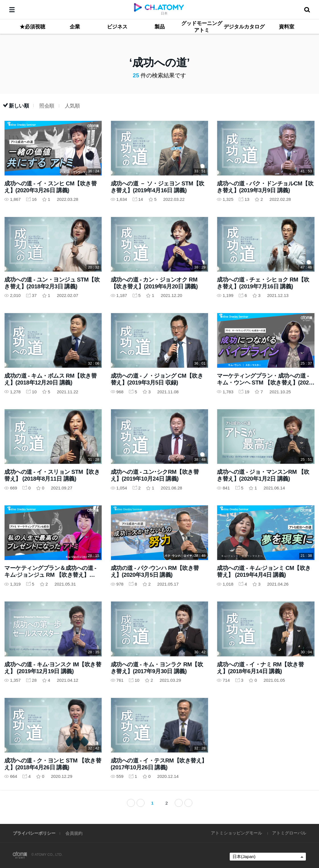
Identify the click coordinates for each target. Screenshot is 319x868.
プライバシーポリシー (34, 833)
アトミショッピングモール (236, 833)
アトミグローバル (289, 833)
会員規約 (74, 833)
